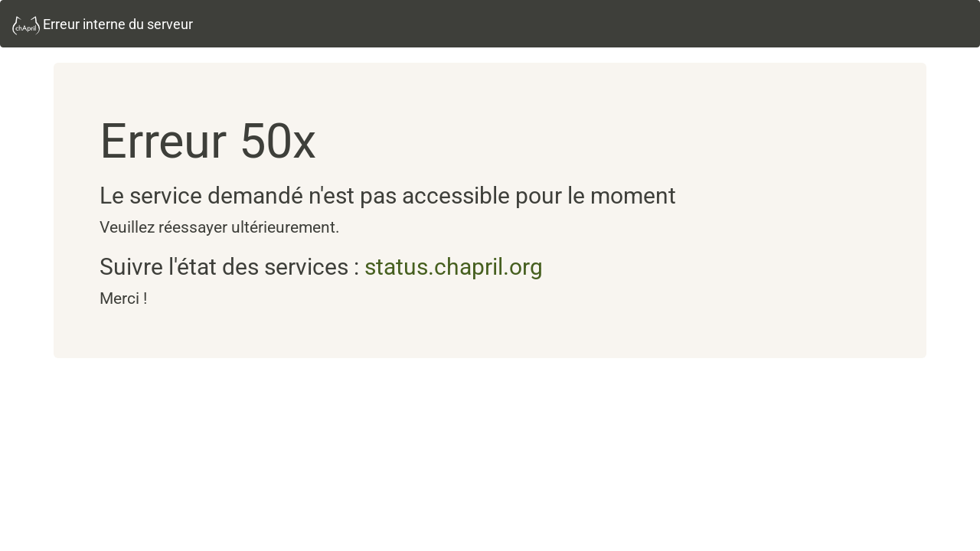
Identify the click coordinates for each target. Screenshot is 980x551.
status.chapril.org (454, 267)
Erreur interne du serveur (103, 26)
